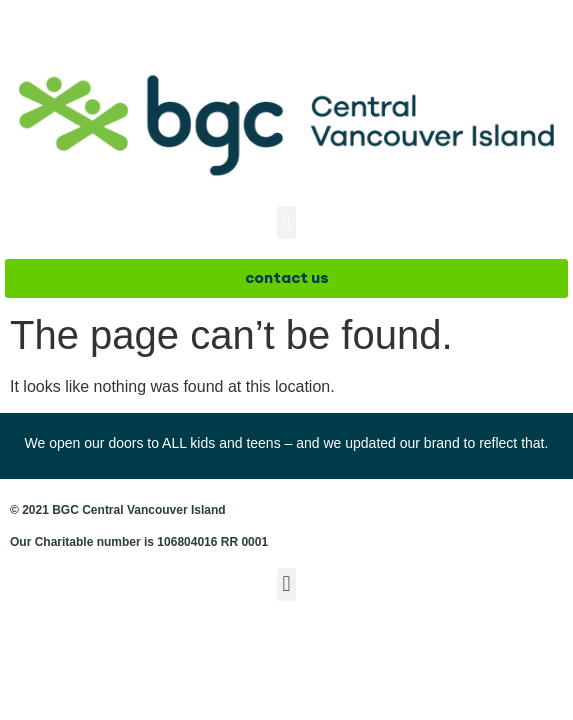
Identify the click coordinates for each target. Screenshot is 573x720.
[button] (286, 222)
